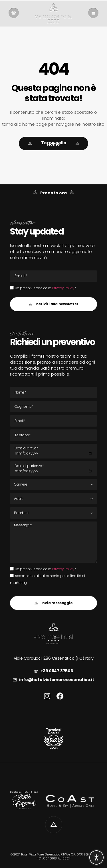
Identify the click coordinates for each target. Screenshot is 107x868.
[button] (53, 304)
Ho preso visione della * (45, 288)
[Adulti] (53, 499)
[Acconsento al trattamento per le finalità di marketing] (12, 575)
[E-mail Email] (53, 276)
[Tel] (53, 435)
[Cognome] (53, 407)
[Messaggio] (53, 542)
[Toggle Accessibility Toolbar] (96, 857)
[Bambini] (53, 513)
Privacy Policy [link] (63, 288)
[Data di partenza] (53, 469)
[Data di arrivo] (53, 451)
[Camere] (53, 484)
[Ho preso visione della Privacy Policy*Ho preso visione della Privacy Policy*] (12, 288)
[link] (14, 13)
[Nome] (53, 392)
